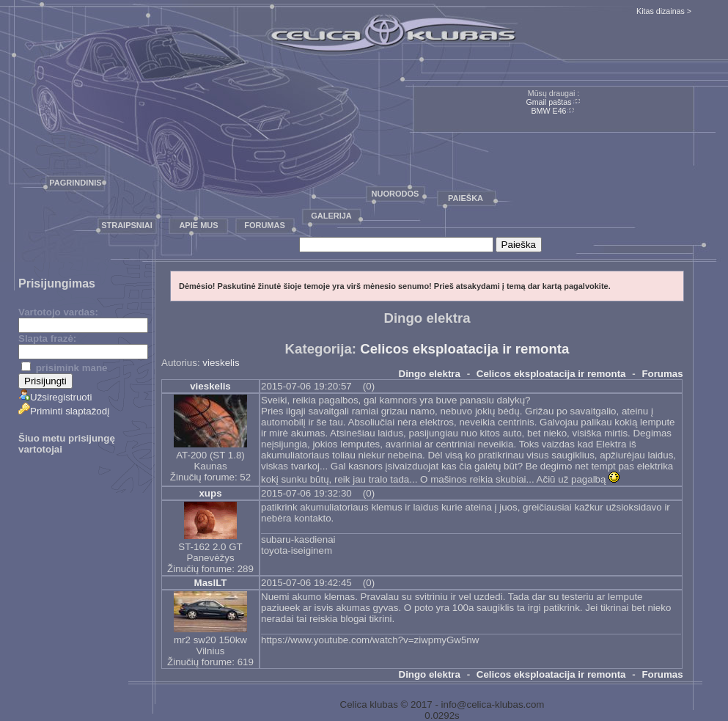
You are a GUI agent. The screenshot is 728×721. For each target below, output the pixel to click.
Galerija (331, 216)
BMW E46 (549, 111)
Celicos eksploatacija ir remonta (464, 349)
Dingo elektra (430, 374)
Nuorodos (396, 194)
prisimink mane (64, 368)
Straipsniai (127, 225)
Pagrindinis (75, 183)
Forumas (265, 225)
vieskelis (221, 363)
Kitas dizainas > (664, 11)
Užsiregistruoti (55, 397)
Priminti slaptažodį (64, 411)
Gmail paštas (548, 102)
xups (210, 493)
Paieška (466, 198)
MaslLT (211, 583)
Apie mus (198, 225)
